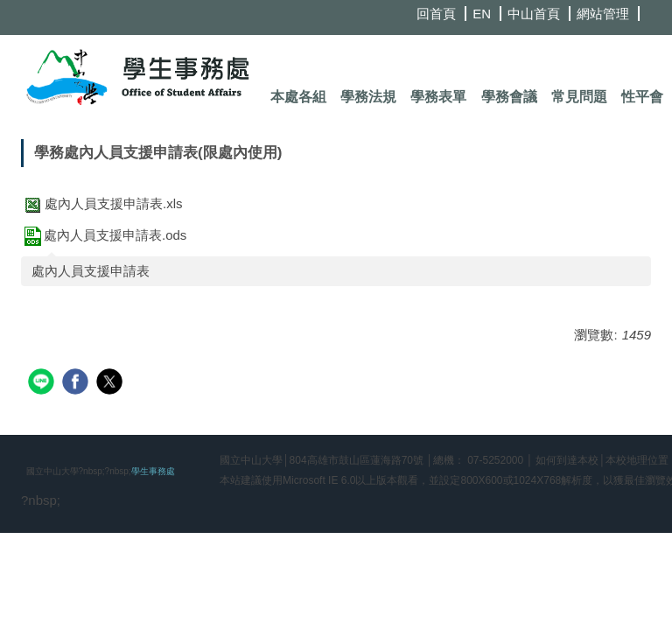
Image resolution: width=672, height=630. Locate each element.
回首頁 (436, 14)
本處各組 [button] (298, 97)
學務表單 (438, 97)
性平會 (642, 97)
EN (482, 14)
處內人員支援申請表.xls (102, 203)
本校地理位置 (637, 460)
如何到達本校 (567, 460)
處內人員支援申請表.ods (104, 235)
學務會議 (509, 97)
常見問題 (579, 97)
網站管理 (603, 14)
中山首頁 (534, 14)
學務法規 (368, 97)
